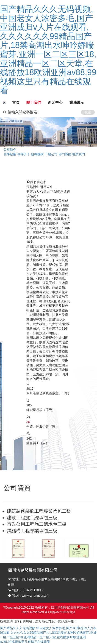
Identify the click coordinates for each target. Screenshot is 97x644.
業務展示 (77, 102)
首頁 (16, 102)
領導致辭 (10, 154)
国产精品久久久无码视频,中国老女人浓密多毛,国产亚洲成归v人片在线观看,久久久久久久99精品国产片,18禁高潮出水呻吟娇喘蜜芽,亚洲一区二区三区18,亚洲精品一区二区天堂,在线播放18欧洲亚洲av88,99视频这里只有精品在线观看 (48, 50)
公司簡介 (10, 150)
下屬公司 (51, 154)
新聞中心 (55, 102)
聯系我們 (78, 154)
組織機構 (37, 154)
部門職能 (65, 154)
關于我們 (34, 102)
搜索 (88, 112)
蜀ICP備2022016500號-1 (60, 612)
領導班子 (24, 154)
